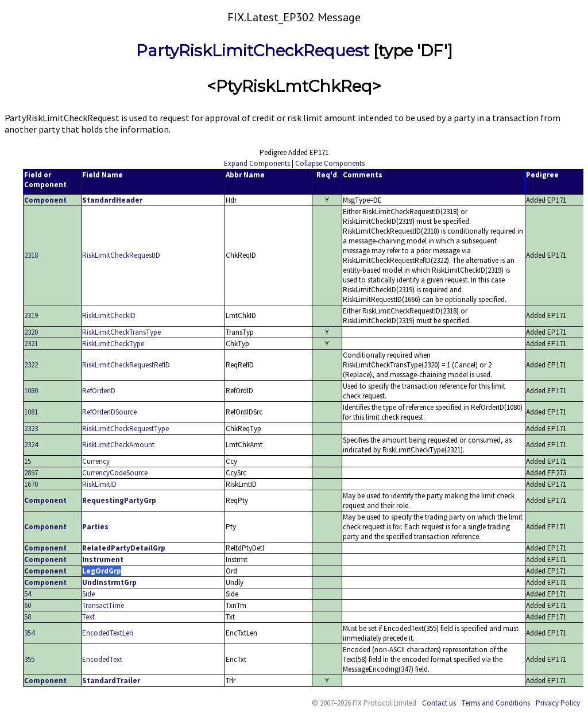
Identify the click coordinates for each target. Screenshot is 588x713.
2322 (31, 365)
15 (28, 461)
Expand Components (257, 163)
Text (88, 617)
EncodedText (102, 659)
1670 (31, 484)
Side (88, 594)
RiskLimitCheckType (113, 344)
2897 (31, 473)
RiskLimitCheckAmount (118, 445)
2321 (31, 344)
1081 (31, 412)
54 (28, 594)
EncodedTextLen (108, 633)
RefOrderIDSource (109, 412)
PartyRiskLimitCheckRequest (253, 51)
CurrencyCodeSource (115, 473)
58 (28, 617)
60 (28, 605)
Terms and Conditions (496, 703)
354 (29, 633)
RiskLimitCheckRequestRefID (126, 365)
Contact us (439, 703)
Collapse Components (330, 163)
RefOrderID (99, 391)
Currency (96, 461)
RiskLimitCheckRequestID (121, 255)
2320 (31, 332)
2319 (31, 315)
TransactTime (103, 605)
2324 (31, 445)
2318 (31, 255)
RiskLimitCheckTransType (121, 332)
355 (29, 659)
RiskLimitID (99, 484)
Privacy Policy (558, 703)
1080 (31, 391)
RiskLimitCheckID (109, 315)
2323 (31, 429)
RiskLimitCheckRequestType (125, 429)
